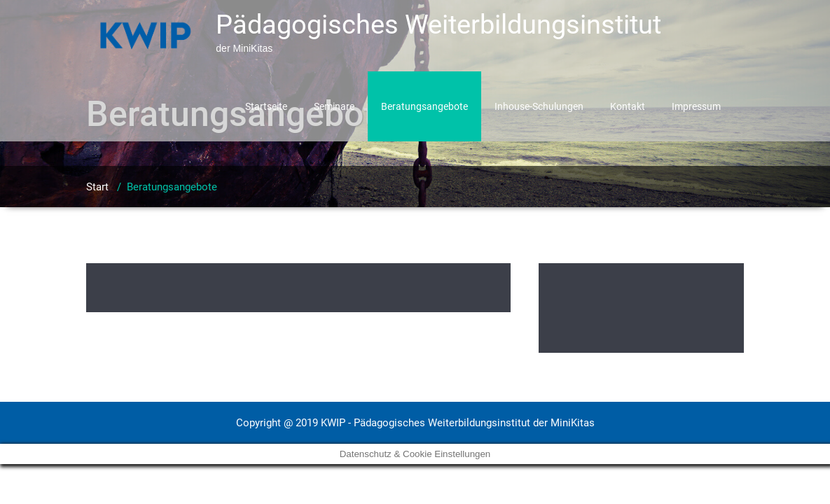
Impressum (696, 106)
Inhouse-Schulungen (539, 106)
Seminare (334, 106)
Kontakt (628, 106)
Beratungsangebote (424, 106)
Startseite (266, 106)
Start (97, 187)
